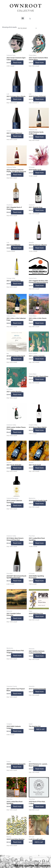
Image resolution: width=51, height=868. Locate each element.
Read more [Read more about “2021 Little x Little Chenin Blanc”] (39, 323)
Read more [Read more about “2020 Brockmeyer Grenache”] (17, 767)
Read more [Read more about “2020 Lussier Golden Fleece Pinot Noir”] (17, 432)
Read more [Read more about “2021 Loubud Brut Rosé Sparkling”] (39, 543)
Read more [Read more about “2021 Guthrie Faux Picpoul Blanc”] (17, 694)
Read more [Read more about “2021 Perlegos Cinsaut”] (17, 136)
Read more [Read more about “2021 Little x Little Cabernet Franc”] (17, 323)
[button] (23, 18)
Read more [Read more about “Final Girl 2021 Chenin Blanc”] (39, 379)
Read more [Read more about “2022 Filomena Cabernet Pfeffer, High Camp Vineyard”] (17, 175)
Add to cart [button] (40, 729)
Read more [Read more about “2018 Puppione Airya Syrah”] (17, 359)
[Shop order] (27, 28)
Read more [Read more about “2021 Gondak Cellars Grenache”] (17, 618)
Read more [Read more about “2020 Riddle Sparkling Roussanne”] (39, 581)
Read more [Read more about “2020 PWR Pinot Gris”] (39, 616)
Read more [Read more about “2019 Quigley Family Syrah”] (39, 504)
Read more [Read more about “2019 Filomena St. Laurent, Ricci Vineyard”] (39, 769)
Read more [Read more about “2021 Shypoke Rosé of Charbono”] (17, 212)
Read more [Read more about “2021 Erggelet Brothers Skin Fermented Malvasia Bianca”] (39, 285)
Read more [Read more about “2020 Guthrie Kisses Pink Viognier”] (17, 655)
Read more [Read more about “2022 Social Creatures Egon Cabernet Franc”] (17, 62)
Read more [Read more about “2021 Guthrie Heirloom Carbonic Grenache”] (39, 656)
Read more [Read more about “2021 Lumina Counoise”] (39, 359)
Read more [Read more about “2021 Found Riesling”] (17, 284)
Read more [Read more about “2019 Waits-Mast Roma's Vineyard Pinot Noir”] (17, 543)
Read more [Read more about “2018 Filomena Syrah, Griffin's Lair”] (39, 137)
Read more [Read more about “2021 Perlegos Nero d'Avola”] (17, 99)
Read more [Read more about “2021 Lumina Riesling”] (17, 394)
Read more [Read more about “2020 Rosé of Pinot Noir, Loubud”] (39, 806)
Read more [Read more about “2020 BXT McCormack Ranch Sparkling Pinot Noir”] (17, 581)
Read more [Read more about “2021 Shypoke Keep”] (39, 210)
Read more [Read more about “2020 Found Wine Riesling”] (17, 842)
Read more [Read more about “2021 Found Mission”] (17, 248)
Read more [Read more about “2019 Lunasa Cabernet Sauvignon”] (17, 505)
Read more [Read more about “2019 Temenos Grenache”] (39, 692)
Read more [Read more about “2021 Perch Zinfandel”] (17, 468)
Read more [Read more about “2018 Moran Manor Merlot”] (39, 430)
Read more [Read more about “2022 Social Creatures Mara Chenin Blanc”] (39, 62)
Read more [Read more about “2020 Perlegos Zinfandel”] (39, 99)
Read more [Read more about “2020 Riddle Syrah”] (39, 173)
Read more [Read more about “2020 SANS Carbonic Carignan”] (17, 731)
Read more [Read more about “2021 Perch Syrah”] (39, 468)
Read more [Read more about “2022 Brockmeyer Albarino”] (39, 248)
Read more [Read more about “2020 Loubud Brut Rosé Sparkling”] (17, 806)
